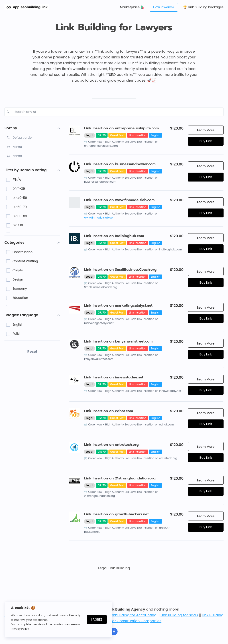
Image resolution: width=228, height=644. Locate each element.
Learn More (206, 130)
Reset (32, 352)
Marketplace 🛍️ (132, 7)
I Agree (97, 619)
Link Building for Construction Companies (125, 621)
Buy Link (206, 141)
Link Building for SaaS (179, 615)
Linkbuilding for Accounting (132, 615)
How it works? (164, 7)
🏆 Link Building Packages (203, 7)
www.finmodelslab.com (100, 218)
